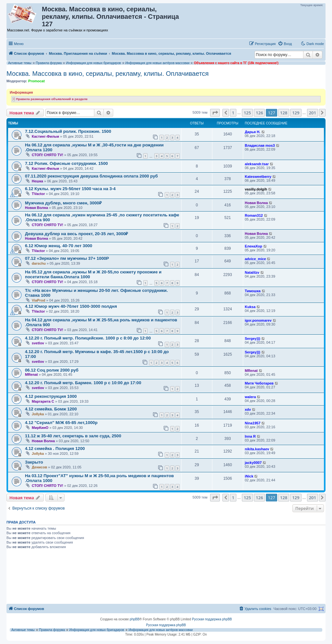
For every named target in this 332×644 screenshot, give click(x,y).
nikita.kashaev (257, 449)
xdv (248, 409)
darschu (39, 263)
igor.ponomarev (258, 320)
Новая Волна (36, 208)
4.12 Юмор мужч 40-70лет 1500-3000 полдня (71, 306)
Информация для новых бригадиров (94, 63)
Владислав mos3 (260, 145)
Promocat (36, 81)
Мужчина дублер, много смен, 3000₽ (63, 203)
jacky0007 (253, 463)
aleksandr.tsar (257, 164)
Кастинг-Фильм (45, 136)
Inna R (250, 436)
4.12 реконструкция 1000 (51, 396)
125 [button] (247, 113)
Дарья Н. (253, 132)
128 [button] (284, 113)
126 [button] (259, 113)
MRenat (31, 374)
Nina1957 (253, 423)
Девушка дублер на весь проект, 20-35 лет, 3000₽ (77, 234)
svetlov (38, 343)
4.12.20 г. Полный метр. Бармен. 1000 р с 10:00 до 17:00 (83, 383)
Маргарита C (43, 401)
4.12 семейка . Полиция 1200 (55, 448)
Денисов (39, 467)
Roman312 (254, 215)
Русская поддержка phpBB (212, 619)
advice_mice (255, 259)
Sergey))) (253, 339)
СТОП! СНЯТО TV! (47, 155)
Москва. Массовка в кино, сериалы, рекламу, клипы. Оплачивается (108, 74)
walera (250, 397)
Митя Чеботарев (259, 383)
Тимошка (253, 291)
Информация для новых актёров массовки (157, 63)
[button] (215, 113)
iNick (249, 476)
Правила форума (49, 63)
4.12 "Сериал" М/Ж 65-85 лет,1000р (61, 423)
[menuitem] (285, 44)
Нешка (37, 181)
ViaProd (38, 300)
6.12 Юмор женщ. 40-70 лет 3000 (59, 246)
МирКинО (40, 428)
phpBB (135, 619)
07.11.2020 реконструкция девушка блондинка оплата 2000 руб (91, 176)
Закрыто (34, 462)
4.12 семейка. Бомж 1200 (51, 409)
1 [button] (233, 113)
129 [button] (296, 113)
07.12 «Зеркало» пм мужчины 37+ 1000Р (67, 258)
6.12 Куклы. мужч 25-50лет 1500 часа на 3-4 (70, 189)
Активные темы (20, 63)
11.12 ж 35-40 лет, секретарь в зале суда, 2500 (73, 436)
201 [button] (313, 113)
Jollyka (38, 414)
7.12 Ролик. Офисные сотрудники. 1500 (66, 163)
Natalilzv (252, 272)
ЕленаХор (254, 246)
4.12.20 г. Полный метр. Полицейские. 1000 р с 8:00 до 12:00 (88, 338)
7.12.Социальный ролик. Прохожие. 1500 (68, 131)
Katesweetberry (258, 177)
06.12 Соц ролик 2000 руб (52, 370)
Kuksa (250, 307)
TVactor (38, 194)
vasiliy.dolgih (256, 189)
